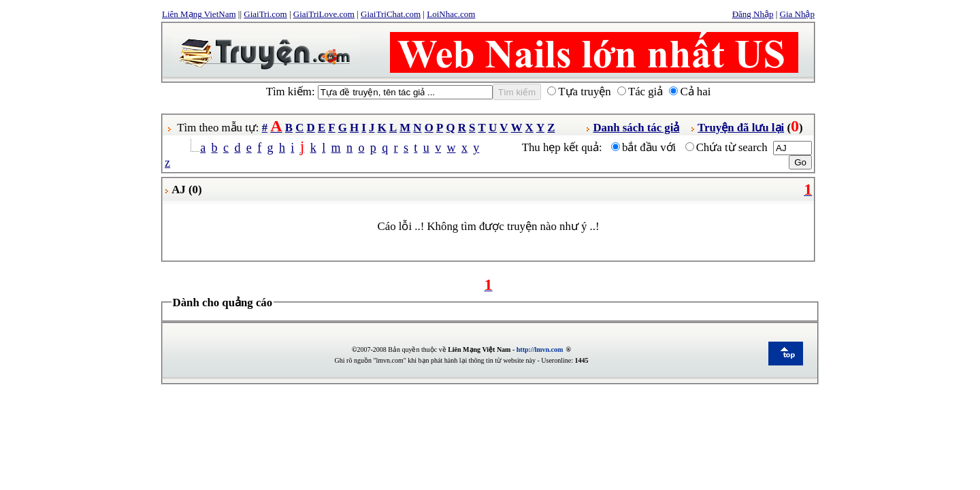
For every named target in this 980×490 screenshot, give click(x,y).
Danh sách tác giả (636, 128)
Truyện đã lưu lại (741, 128)
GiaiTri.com (265, 14)
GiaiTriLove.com (324, 14)
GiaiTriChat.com (391, 14)
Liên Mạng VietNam (199, 14)
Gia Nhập (797, 14)
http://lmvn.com (540, 349)
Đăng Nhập (753, 14)
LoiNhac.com (451, 14)
